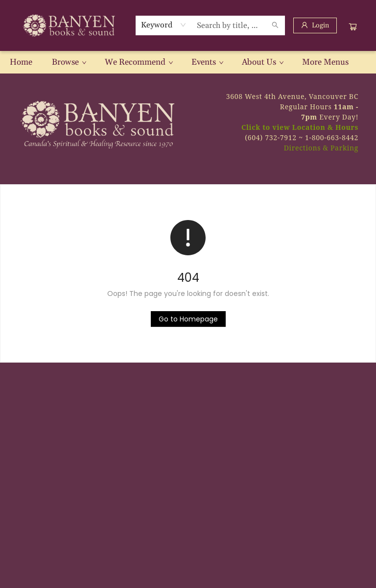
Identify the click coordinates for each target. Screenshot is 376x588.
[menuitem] (21, 62)
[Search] (275, 25)
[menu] (188, 62)
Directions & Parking (321, 148)
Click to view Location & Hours (300, 127)
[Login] (315, 25)
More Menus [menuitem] (325, 62)
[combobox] (164, 25)
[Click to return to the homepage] (188, 319)
